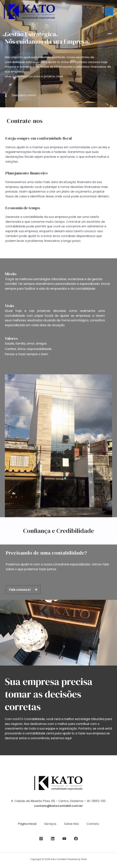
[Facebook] (76, 839)
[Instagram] (41, 839)
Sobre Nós (71, 824)
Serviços (50, 824)
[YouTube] (64, 839)
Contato (93, 824)
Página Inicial (27, 824)
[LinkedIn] (53, 839)
